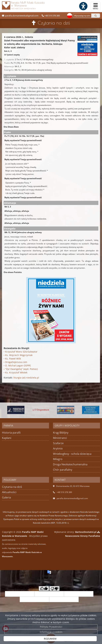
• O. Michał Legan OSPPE (17, 366)
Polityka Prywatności (51, 627)
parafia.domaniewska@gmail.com (22, 16)
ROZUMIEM (50, 639)
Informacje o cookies (51, 632)
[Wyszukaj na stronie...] (82, 16)
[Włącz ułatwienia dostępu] (83, 6)
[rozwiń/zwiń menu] (96, 6)
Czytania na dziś (54, 23)
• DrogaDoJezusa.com (15, 362)
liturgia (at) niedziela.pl (26, 378)
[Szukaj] (96, 16)
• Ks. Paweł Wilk (12, 359)
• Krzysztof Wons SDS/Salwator (21, 352)
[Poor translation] (54, 588)
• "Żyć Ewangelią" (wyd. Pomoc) (21, 369)
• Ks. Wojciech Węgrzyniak (18, 355)
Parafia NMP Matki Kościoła (23, 5)
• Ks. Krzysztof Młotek (15, 372)
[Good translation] (44, 588)
